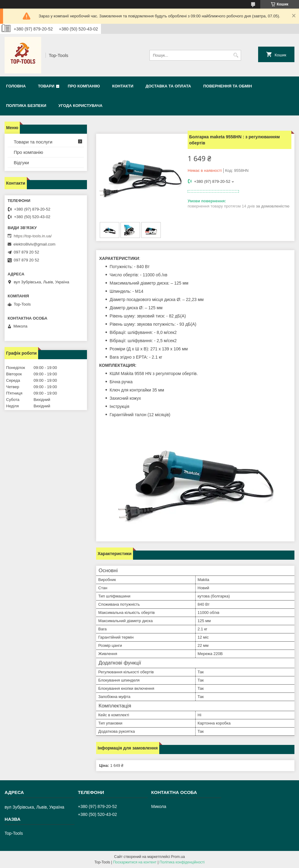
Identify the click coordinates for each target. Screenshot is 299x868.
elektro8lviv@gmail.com (34, 244)
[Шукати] (236, 55)
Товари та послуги (33, 142)
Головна (16, 86)
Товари (46, 86)
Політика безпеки (26, 106)
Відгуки (21, 163)
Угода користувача (81, 106)
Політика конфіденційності (182, 862)
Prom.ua (178, 857)
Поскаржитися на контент (135, 862)
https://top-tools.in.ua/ (33, 236)
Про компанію (84, 86)
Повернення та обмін (227, 86)
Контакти (123, 86)
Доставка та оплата (168, 86)
